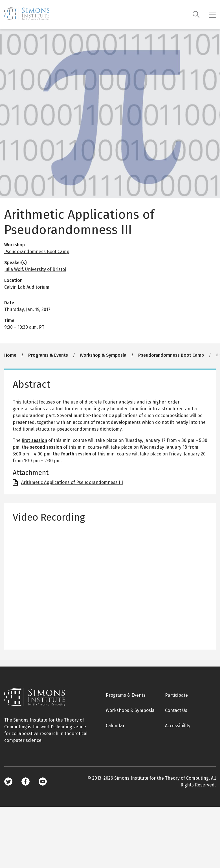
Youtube (43, 782)
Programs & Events (48, 355)
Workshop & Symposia (103, 355)
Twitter (8, 782)
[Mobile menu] (212, 15)
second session (46, 447)
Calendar (115, 726)
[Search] (196, 15)
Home (10, 355)
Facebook (26, 782)
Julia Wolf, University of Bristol (35, 269)
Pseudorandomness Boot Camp (37, 252)
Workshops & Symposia (130, 710)
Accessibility (178, 726)
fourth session (76, 454)
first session (34, 440)
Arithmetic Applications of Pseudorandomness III (72, 482)
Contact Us (176, 710)
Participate (176, 695)
